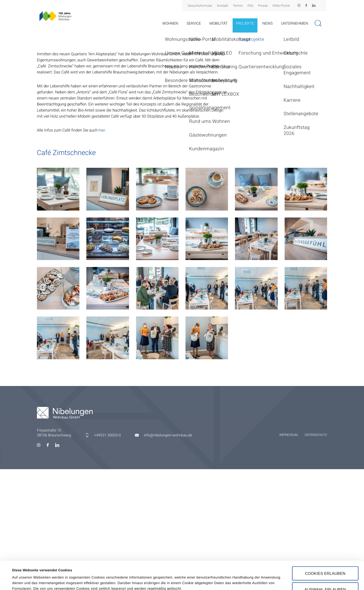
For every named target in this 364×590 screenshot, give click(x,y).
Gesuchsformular (200, 6)
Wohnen (170, 23)
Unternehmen (294, 23)
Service (194, 23)
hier (102, 251)
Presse (263, 6)
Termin (238, 6)
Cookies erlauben (325, 545)
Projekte (245, 23)
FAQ (250, 6)
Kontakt (223, 6)
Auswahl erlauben (325, 561)
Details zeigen (198, 575)
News (267, 23)
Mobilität (219, 23)
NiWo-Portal (281, 6)
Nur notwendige (325, 577)
